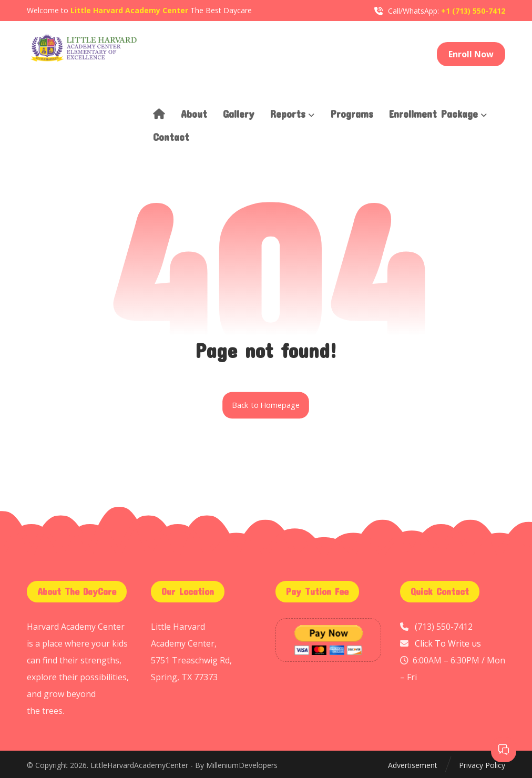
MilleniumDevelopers (242, 765)
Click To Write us (448, 643)
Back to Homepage (266, 405)
